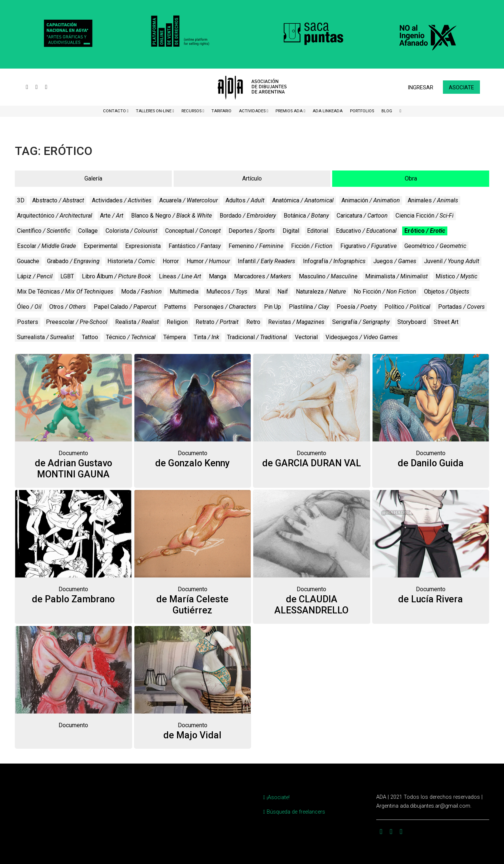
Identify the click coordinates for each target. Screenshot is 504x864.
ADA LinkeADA (328, 111)
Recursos (192, 111)
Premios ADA (290, 111)
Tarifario (221, 111)
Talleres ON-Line (154, 111)
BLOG (387, 111)
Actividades (253, 111)
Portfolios (362, 111)
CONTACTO (115, 111)
